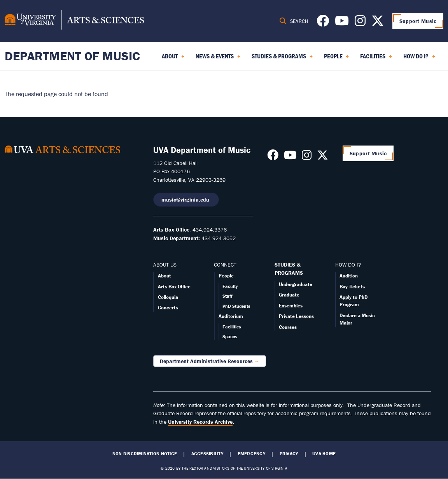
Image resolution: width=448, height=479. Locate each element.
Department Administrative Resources (206, 361)
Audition (349, 276)
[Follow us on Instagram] (360, 23)
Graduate (289, 295)
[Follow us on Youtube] (342, 23)
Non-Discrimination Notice (145, 454)
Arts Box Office (174, 287)
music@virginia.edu (186, 200)
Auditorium (231, 316)
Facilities (232, 327)
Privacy (289, 454)
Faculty (230, 286)
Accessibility (207, 454)
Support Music (418, 21)
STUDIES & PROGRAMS (289, 269)
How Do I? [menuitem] (419, 59)
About (164, 276)
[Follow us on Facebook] (323, 23)
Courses (288, 327)
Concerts (168, 308)
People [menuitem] (337, 59)
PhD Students (236, 306)
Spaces (230, 336)
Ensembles (291, 306)
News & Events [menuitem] (218, 59)
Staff (227, 296)
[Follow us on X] (378, 23)
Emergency (251, 454)
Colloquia (168, 297)
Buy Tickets (352, 287)
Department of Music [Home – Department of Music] (72, 56)
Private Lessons (296, 316)
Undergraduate (296, 284)
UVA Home (324, 454)
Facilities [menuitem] (376, 59)
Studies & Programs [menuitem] (282, 59)
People (226, 276)
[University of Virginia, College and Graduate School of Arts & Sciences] (74, 21)
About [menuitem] (173, 59)
